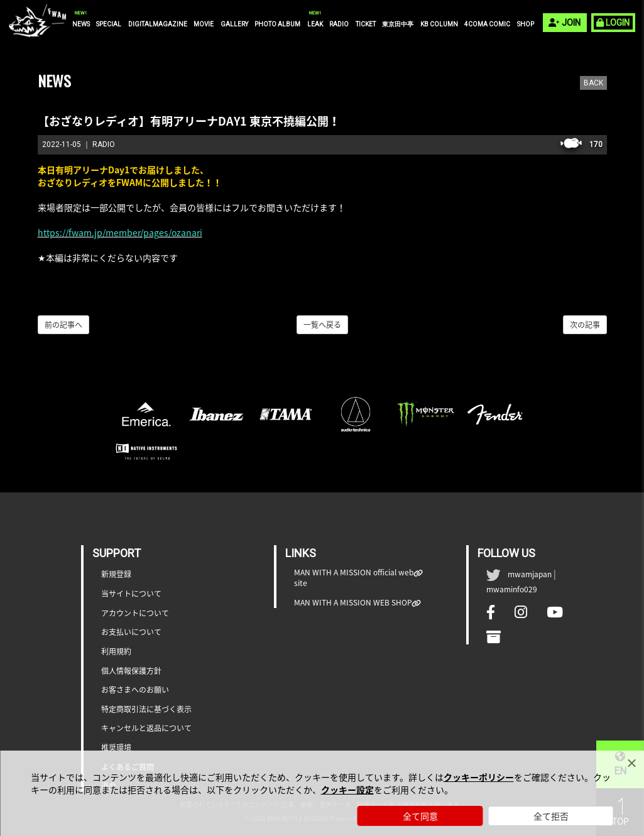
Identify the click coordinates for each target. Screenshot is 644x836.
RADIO (339, 24)
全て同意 (420, 816)
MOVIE (204, 24)
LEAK (315, 24)
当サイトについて (131, 594)
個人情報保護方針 (131, 671)
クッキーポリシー (479, 777)
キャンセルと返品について (146, 728)
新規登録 (116, 574)
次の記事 (585, 325)
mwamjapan (530, 574)
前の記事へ (63, 325)
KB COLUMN (439, 24)
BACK (593, 83)
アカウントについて (135, 613)
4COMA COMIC (487, 24)
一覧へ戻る (322, 325)
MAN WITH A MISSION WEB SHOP (353, 603)
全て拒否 (551, 816)
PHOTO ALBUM (277, 24)
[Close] (631, 763)
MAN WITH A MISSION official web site (354, 578)
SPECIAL (109, 24)
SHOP (526, 24)
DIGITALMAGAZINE (158, 24)
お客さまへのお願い (135, 690)
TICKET (366, 24)
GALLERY (234, 24)
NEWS (81, 24)
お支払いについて (131, 632)
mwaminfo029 (512, 589)
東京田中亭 (398, 24)
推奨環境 (116, 748)
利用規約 (116, 652)
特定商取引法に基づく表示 (146, 709)
